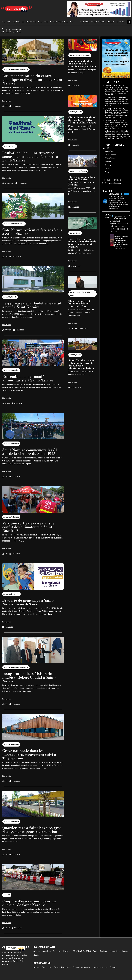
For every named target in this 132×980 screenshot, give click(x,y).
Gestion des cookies (62, 971)
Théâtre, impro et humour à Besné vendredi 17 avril (79, 304)
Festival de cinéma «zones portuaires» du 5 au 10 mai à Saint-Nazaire (82, 243)
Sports (121, 22)
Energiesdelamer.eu (113, 183)
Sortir (74, 22)
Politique (43, 22)
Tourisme (84, 22)
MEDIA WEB (108, 216)
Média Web (109, 151)
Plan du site (47, 971)
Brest (107, 172)
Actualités (18, 22)
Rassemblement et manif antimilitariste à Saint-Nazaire (29, 378)
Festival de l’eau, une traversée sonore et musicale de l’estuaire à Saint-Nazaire (31, 156)
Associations (98, 22)
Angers (108, 165)
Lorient (108, 169)
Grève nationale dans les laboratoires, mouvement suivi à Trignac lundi (30, 754)
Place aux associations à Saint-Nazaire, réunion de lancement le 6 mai (82, 181)
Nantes (108, 162)
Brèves (111, 22)
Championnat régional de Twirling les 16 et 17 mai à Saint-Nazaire (82, 120)
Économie (31, 22)
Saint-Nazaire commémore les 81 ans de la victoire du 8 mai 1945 (31, 452)
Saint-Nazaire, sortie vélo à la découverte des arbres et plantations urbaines (81, 364)
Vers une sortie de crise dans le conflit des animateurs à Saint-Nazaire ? (29, 527)
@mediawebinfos (120, 217)
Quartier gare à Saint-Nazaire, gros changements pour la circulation (29, 831)
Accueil (37, 971)
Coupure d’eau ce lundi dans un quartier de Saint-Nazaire (30, 907)
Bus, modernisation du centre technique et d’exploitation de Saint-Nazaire (29, 79)
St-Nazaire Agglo (83, 55)
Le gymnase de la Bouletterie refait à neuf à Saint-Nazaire (28, 305)
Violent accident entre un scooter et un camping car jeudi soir (82, 64)
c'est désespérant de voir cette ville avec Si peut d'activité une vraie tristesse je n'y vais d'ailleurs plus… (117, 102)
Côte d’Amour (110, 158)
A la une (6, 22)
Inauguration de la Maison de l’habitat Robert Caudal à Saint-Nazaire (30, 677)
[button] (129, 22)
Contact (113, 971)
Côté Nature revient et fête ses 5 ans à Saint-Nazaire (30, 232)
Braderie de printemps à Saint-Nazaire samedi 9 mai (29, 602)
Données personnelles (82, 971)
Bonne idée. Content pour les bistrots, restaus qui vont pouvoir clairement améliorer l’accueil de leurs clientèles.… (116, 125)
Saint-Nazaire (110, 155)
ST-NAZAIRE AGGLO (59, 22)
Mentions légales (100, 971)
